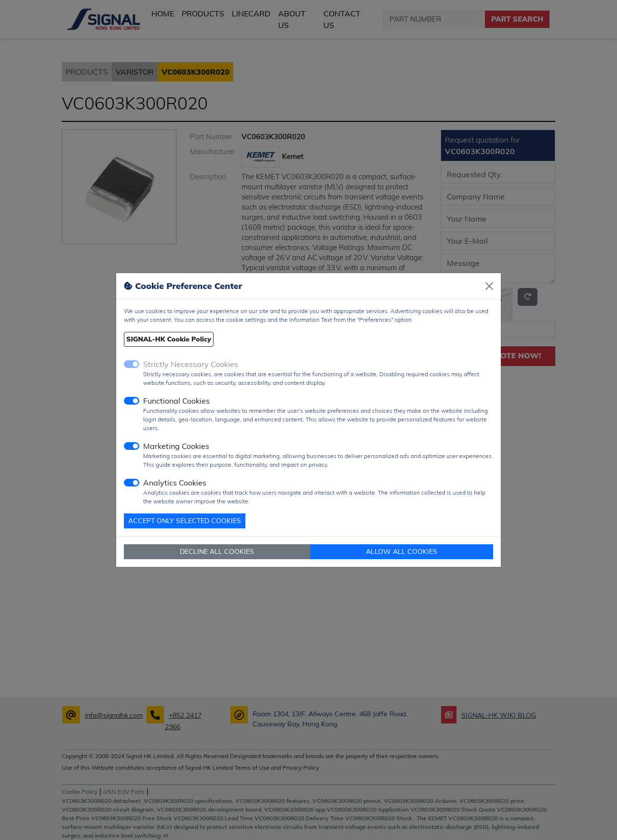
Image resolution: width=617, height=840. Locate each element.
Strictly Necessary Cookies (191, 364)
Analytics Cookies (175, 483)
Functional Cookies (176, 401)
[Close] (489, 286)
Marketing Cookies (176, 446)
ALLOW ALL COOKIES (402, 551)
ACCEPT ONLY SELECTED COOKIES (185, 521)
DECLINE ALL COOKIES (217, 551)
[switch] (132, 401)
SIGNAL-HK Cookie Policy (169, 339)
